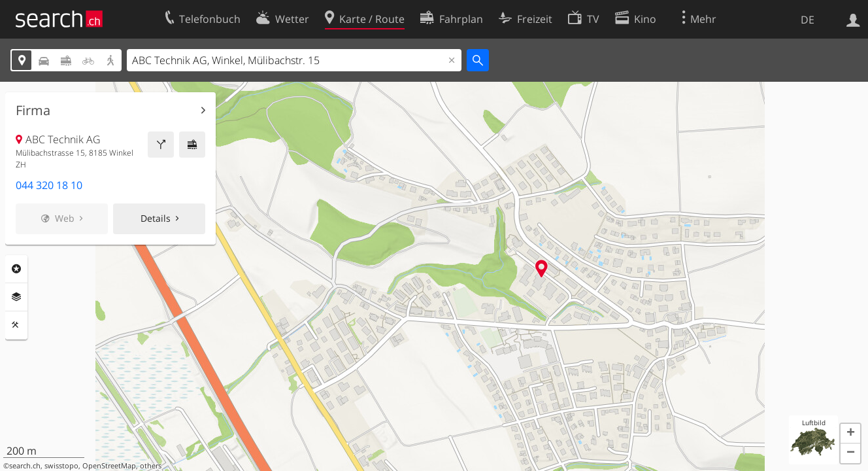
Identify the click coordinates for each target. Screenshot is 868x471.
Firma (33, 111)
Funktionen (16, 325)
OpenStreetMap (109, 466)
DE (808, 20)
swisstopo (61, 466)
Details (156, 218)
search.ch (25, 466)
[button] (850, 434)
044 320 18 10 (49, 185)
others (151, 466)
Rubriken (16, 269)
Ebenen (16, 297)
